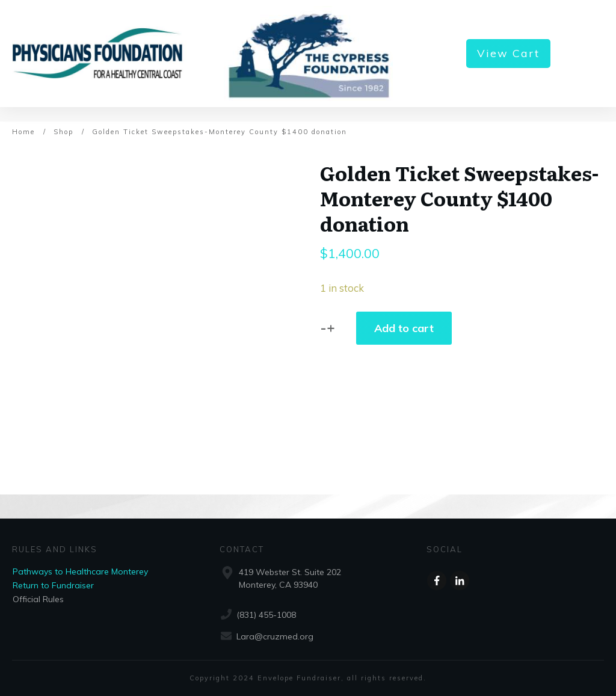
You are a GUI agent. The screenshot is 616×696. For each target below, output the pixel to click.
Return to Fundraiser (53, 585)
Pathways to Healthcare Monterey (80, 571)
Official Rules (38, 599)
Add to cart (404, 328)
